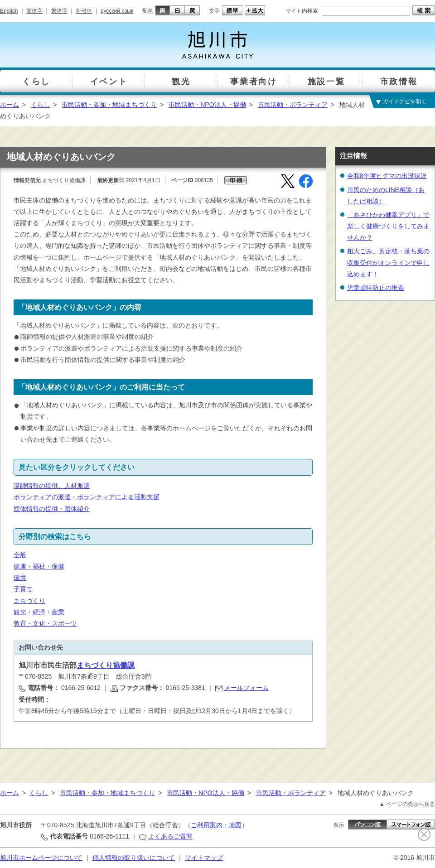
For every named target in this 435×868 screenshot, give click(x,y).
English (9, 11)
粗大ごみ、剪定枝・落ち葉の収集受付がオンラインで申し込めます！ (388, 262)
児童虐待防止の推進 (376, 288)
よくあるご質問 (170, 836)
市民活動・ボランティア (293, 105)
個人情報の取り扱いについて (134, 858)
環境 (20, 578)
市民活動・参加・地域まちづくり (109, 105)
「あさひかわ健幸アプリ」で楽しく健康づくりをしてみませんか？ (388, 226)
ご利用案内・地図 (216, 825)
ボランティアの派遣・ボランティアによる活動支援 (87, 497)
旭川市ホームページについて (41, 858)
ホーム (10, 105)
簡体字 (34, 11)
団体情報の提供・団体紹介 (52, 509)
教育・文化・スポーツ (45, 623)
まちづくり (29, 601)
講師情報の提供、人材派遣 (52, 486)
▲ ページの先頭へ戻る (407, 804)
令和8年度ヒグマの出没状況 (387, 176)
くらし (40, 105)
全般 (20, 555)
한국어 (84, 11)
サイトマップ (204, 858)
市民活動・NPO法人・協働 (207, 105)
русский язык (117, 11)
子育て (23, 589)
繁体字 (59, 11)
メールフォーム (246, 688)
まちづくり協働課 (106, 665)
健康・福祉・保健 (39, 566)
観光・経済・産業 (39, 612)
